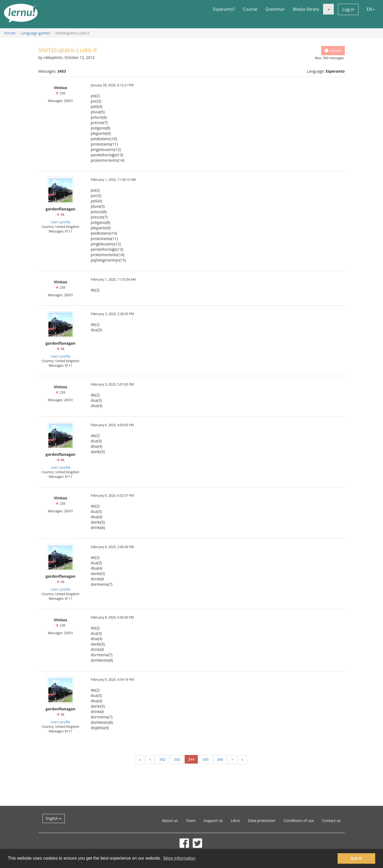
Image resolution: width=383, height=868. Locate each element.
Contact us (331, 821)
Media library (306, 9)
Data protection (262, 821)
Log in (348, 9)
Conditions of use (299, 821)
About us (170, 821)
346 (220, 759)
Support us (213, 821)
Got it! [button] (356, 858)
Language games (35, 33)
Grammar (275, 9)
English (54, 818)
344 (191, 759)
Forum (10, 33)
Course (250, 9)
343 (177, 759)
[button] (328, 9)
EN (371, 9)
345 (206, 759)
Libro (235, 821)
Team (191, 821)
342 (162, 759)
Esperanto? (224, 9)
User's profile (60, 222)
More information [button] (179, 858)
